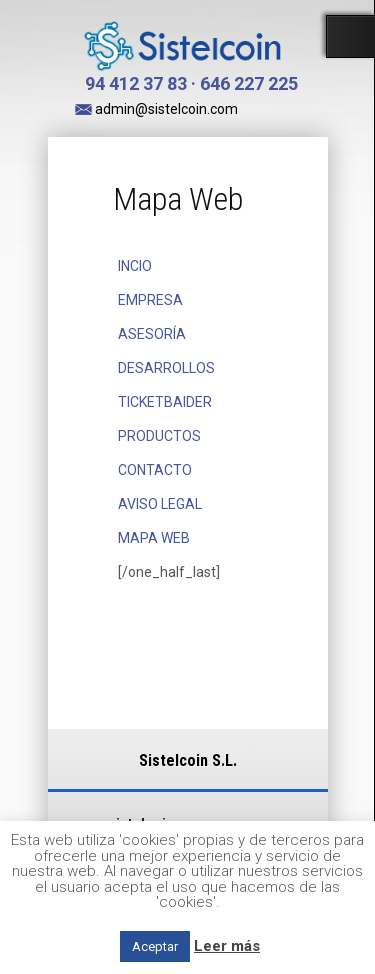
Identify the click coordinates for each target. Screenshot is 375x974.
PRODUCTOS (159, 436)
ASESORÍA (152, 334)
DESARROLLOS (166, 368)
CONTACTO (155, 470)
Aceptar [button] (155, 946)
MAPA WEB (154, 538)
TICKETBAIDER (165, 402)
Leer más (227, 946)
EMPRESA (150, 300)
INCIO (135, 266)
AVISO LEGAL (160, 504)
